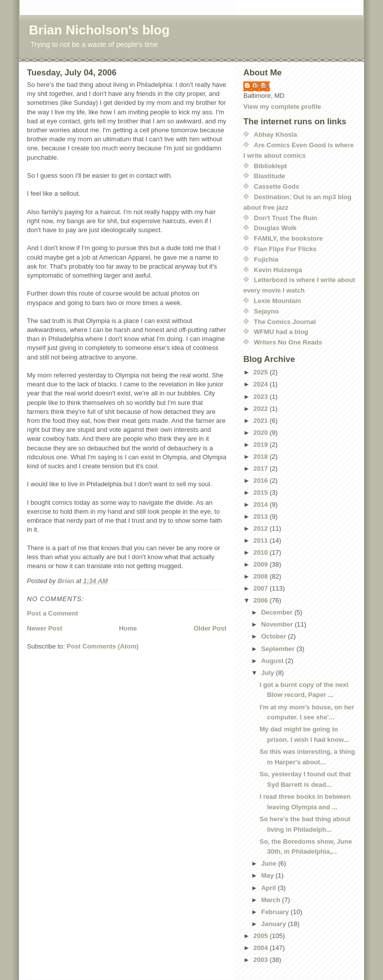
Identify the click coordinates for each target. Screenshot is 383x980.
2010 (262, 552)
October (275, 636)
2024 (262, 384)
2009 (262, 564)
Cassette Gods (277, 186)
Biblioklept (270, 166)
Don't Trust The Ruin (286, 218)
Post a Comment (53, 613)
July (269, 673)
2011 (262, 540)
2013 (262, 516)
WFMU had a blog (281, 332)
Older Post (210, 628)
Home (128, 628)
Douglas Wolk (275, 228)
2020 (262, 433)
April (270, 888)
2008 (262, 576)
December (278, 612)
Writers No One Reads (288, 342)
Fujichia (266, 259)
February (276, 912)
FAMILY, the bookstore (288, 238)
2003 (262, 960)
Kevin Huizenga (278, 270)
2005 (262, 936)
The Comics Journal (285, 322)
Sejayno (266, 311)
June (270, 863)
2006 (262, 600)
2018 (262, 457)
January (275, 924)
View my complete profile (282, 107)
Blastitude (270, 176)
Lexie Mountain (278, 301)
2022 (262, 409)
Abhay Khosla (276, 135)
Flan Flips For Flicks (285, 249)
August (273, 661)
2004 (262, 948)
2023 (262, 397)
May (269, 875)
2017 (262, 469)
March (272, 900)
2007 (262, 588)
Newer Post (45, 628)
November (278, 624)
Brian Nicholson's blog (99, 30)
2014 (262, 504)
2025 (262, 372)
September (279, 649)
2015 (262, 492)
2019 (262, 445)
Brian (262, 86)
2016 (262, 481)
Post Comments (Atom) (103, 646)
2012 (262, 528)
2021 (262, 421)
